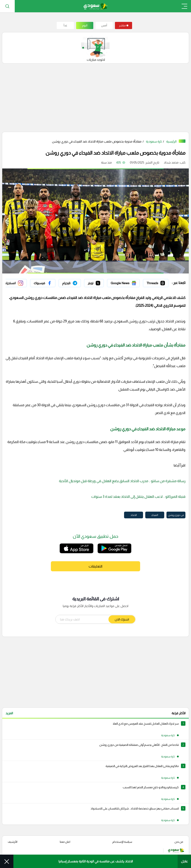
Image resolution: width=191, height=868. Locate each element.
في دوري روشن (176, 515)
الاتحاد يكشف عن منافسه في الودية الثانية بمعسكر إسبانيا (96, 861)
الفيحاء (155, 515)
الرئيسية (171, 141)
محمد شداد (171, 162)
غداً (65, 25)
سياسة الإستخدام (122, 842)
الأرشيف (13, 842)
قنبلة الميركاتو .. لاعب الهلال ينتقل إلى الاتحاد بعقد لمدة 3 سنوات (138, 497)
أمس (104, 25)
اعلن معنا (65, 842)
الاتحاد (134, 515)
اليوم (85, 25)
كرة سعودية (154, 141)
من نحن (179, 842)
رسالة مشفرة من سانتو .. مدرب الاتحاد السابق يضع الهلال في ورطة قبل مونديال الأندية (122, 481)
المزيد (9, 713)
